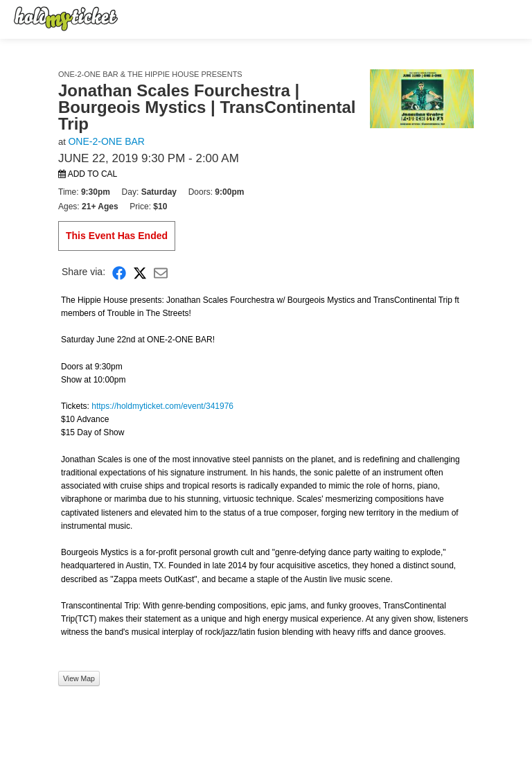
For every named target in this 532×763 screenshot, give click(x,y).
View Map (79, 678)
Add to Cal (88, 174)
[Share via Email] (161, 272)
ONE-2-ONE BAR (106, 141)
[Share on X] (140, 272)
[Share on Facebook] (119, 272)
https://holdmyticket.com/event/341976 (162, 406)
